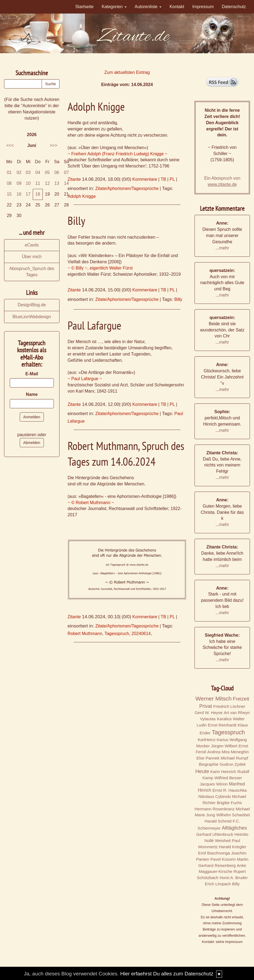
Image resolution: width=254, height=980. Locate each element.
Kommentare (145, 179)
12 (47, 183)
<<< (10, 145)
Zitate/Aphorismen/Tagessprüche (127, 188)
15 (9, 194)
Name (32, 394)
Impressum (203, 7)
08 (9, 183)
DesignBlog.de (32, 305)
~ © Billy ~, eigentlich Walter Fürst (100, 268)
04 (38, 172)
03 (28, 172)
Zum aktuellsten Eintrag (127, 72)
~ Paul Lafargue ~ (85, 379)
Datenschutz (234, 7)
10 (28, 183)
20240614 (141, 634)
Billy (178, 299)
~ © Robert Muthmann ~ (91, 503)
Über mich (32, 257)
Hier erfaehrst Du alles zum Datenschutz (167, 974)
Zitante (74, 179)
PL (172, 179)
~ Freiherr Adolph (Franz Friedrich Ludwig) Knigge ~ (118, 154)
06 (57, 172)
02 (19, 172)
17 (28, 194)
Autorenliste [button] (148, 7)
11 (38, 183)
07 (67, 172)
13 (57, 183)
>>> (54, 145)
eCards (32, 245)
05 (47, 172)
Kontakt (177, 7)
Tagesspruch (117, 634)
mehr (224, 248)
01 (9, 172)
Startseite (84, 7)
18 (38, 194)
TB (163, 179)
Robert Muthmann (85, 634)
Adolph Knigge (82, 196)
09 (19, 183)
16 (19, 194)
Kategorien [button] (114, 7)
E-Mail (32, 374)
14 (67, 183)
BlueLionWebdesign (32, 317)
